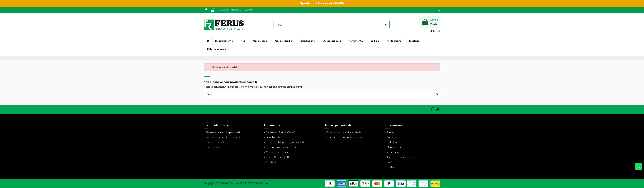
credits (269, 183)
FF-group (271, 162)
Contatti (249, 10)
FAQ (438, 10)
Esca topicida (213, 147)
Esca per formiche (216, 142)
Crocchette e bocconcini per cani (345, 137)
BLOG (390, 167)
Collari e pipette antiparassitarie (344, 132)
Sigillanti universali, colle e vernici (284, 147)
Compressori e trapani (278, 152)
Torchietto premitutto (278, 157)
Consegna (392, 137)
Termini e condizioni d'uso (401, 157)
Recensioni (237, 10)
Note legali (393, 142)
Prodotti (391, 132)
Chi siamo (224, 10)
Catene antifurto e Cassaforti (282, 132)
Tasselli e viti (273, 137)
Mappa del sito (395, 147)
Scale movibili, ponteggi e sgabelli (285, 142)
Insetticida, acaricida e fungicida (223, 137)
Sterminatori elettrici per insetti (223, 132)
